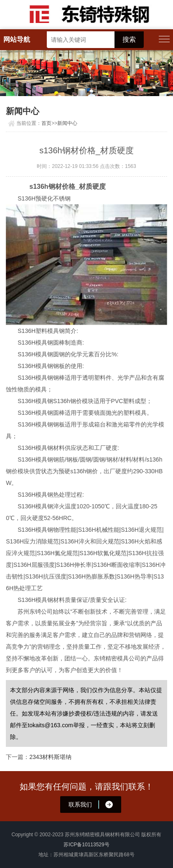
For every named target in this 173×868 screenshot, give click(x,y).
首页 (46, 123)
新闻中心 (67, 123)
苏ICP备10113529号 (86, 845)
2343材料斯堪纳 (50, 757)
